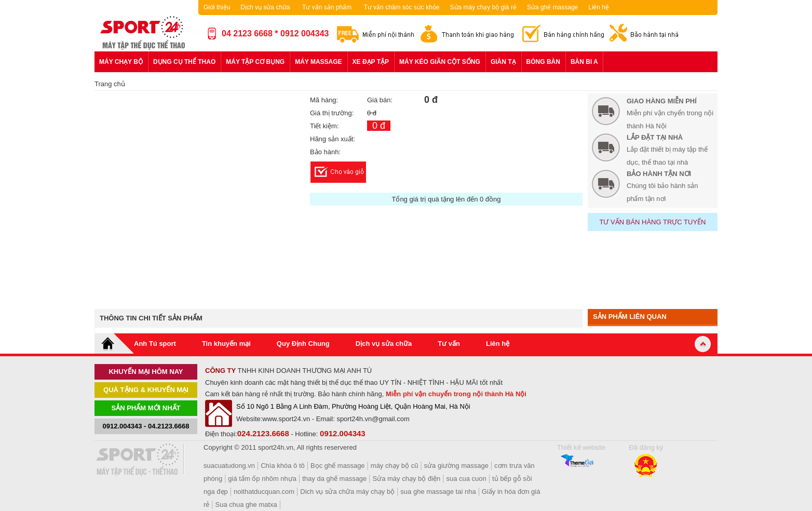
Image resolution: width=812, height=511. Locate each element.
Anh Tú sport (155, 344)
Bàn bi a (584, 62)
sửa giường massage (456, 466)
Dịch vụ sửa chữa (265, 7)
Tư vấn (449, 344)
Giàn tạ (503, 62)
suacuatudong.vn (229, 466)
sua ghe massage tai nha (438, 492)
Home (114, 344)
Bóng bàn (543, 62)
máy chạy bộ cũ (395, 466)
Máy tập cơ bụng (255, 62)
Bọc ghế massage (338, 466)
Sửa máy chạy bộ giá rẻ (483, 7)
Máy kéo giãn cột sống (440, 62)
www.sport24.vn (286, 419)
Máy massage (318, 62)
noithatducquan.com (264, 492)
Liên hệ (599, 7)
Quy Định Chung (303, 344)
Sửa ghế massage (552, 7)
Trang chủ (110, 84)
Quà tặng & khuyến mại (146, 390)
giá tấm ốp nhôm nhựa (262, 479)
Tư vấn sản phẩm (327, 7)
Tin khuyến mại (226, 344)
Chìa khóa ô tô (283, 466)
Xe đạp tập (371, 62)
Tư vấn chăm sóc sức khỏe (401, 7)
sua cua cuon (466, 479)
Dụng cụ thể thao (184, 62)
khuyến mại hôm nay (146, 372)
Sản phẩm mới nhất (146, 408)
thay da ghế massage (334, 479)
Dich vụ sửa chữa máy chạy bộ (347, 492)
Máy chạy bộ (121, 62)
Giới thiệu (217, 7)
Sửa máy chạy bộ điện (407, 479)
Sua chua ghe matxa (246, 505)
